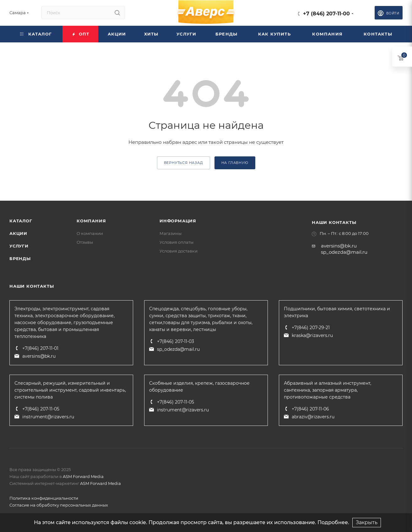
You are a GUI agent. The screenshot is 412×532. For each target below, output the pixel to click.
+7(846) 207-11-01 (40, 348)
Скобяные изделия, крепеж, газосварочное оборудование (199, 387)
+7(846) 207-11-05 (41, 409)
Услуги (19, 246)
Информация (178, 221)
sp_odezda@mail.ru (344, 252)
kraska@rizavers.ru (312, 335)
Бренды (20, 258)
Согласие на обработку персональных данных (59, 505)
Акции (18, 233)
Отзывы (85, 242)
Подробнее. (333, 522)
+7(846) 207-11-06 (310, 409)
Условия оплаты (176, 242)
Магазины (171, 233)
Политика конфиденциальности (44, 498)
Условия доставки (179, 251)
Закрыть (367, 522)
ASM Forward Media (83, 476)
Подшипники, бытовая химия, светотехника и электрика (337, 312)
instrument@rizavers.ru (48, 417)
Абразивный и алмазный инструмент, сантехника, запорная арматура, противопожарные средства (328, 390)
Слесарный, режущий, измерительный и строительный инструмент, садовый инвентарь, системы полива (70, 390)
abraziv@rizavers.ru (313, 417)
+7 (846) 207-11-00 (326, 14)
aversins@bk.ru (339, 246)
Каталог (21, 221)
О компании (90, 233)
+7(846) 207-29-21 (311, 328)
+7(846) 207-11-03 (176, 341)
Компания (91, 221)
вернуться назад (184, 163)
